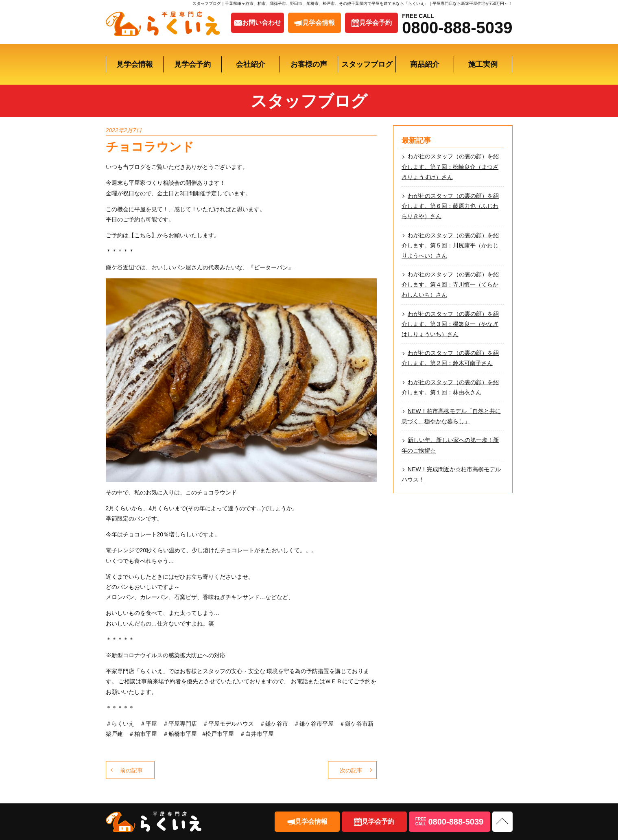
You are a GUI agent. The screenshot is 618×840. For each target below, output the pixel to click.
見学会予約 (192, 64)
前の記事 (131, 770)
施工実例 (483, 64)
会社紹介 (251, 64)
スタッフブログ (367, 64)
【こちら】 (143, 235)
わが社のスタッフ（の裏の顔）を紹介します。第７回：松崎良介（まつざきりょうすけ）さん (450, 166)
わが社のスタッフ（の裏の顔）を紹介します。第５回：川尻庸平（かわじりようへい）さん (450, 245)
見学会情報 (135, 64)
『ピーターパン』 (271, 267)
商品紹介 (425, 64)
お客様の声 (309, 64)
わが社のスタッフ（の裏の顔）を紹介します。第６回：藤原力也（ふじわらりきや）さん (450, 206)
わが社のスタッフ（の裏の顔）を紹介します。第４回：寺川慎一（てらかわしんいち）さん (450, 284)
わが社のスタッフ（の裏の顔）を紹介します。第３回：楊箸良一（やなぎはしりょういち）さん (450, 324)
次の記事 (351, 770)
